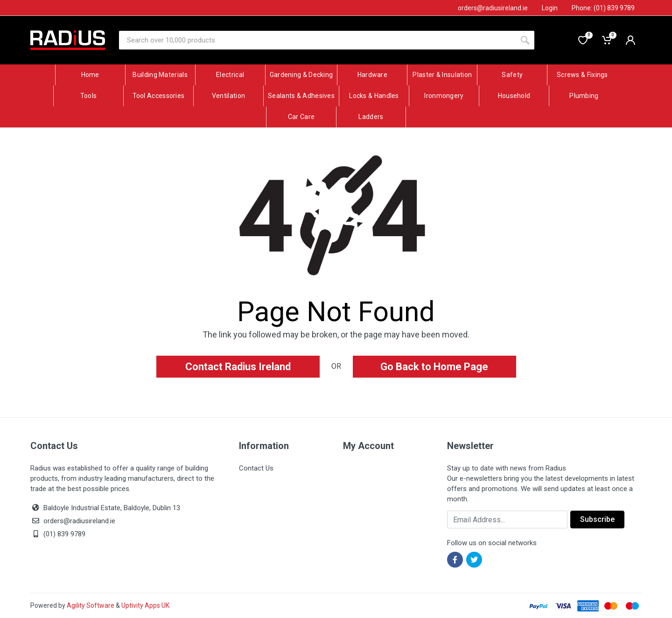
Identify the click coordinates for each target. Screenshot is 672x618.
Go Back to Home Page (434, 367)
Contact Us (256, 468)
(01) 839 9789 (58, 534)
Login (550, 8)
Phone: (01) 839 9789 (603, 8)
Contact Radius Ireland (238, 367)
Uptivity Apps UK (145, 605)
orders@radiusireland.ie (79, 521)
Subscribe (597, 519)
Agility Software (91, 605)
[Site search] (317, 40)
